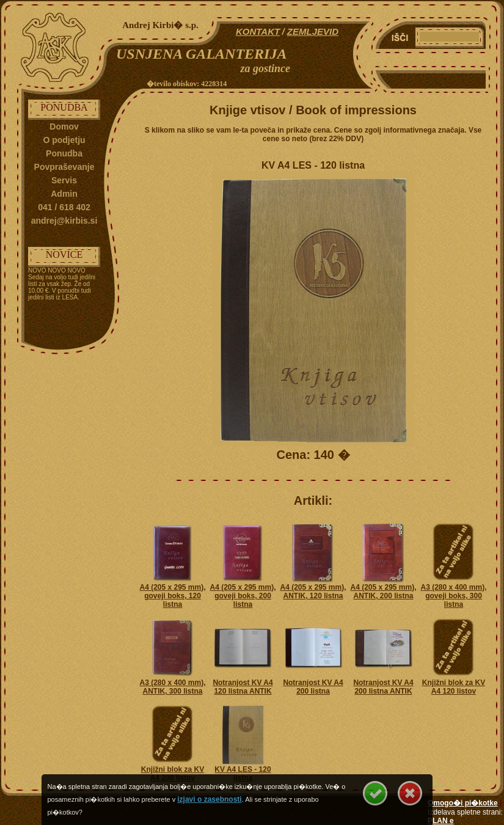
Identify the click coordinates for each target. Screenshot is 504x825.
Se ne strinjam (410, 793)
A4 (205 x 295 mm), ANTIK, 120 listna (313, 592)
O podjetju (64, 140)
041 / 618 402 (64, 207)
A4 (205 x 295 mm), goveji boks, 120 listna (172, 596)
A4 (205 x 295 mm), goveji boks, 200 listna (243, 596)
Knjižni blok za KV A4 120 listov (454, 687)
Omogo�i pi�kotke (463, 803)
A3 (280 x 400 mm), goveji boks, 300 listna (453, 596)
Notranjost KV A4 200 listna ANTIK (383, 687)
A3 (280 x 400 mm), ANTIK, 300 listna (172, 687)
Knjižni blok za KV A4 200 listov (173, 774)
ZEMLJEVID (313, 31)
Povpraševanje (64, 167)
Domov (64, 127)
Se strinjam (375, 793)
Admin (64, 194)
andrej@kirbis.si (64, 221)
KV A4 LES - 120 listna (243, 774)
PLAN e (441, 821)
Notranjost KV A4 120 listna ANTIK (243, 687)
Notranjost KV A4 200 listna (313, 687)
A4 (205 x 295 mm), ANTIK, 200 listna (383, 592)
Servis (64, 180)
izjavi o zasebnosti (209, 799)
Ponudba (64, 153)
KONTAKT (258, 31)
